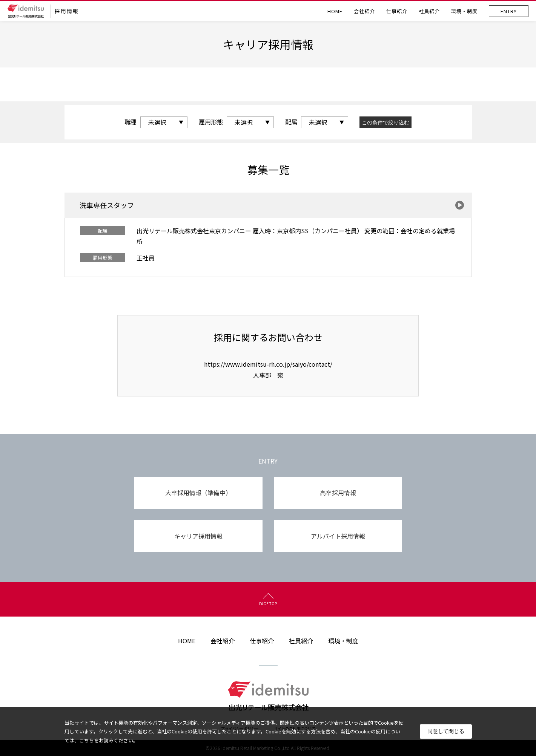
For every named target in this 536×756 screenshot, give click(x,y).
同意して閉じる (446, 731)
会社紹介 (364, 11)
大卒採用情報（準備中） (198, 493)
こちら (87, 740)
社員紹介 (429, 11)
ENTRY (509, 11)
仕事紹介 (397, 11)
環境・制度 (464, 11)
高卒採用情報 (338, 493)
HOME (335, 11)
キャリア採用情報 (198, 536)
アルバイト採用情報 (338, 536)
